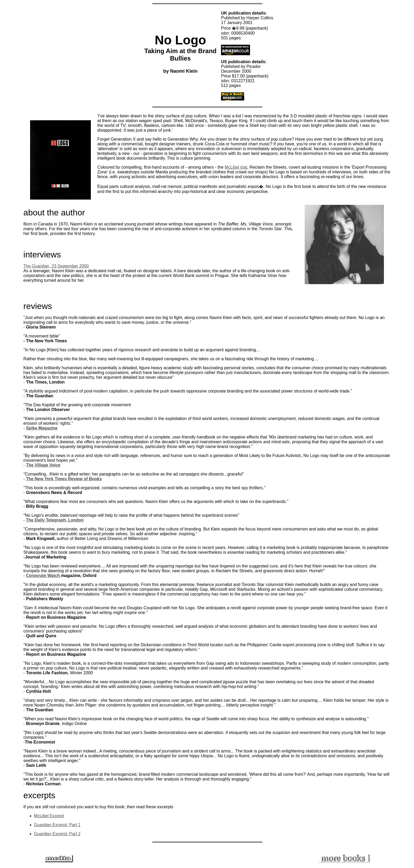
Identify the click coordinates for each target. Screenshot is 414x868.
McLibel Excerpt (49, 816)
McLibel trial (236, 167)
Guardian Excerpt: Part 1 (57, 825)
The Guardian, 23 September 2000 (56, 266)
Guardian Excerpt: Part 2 (57, 834)
